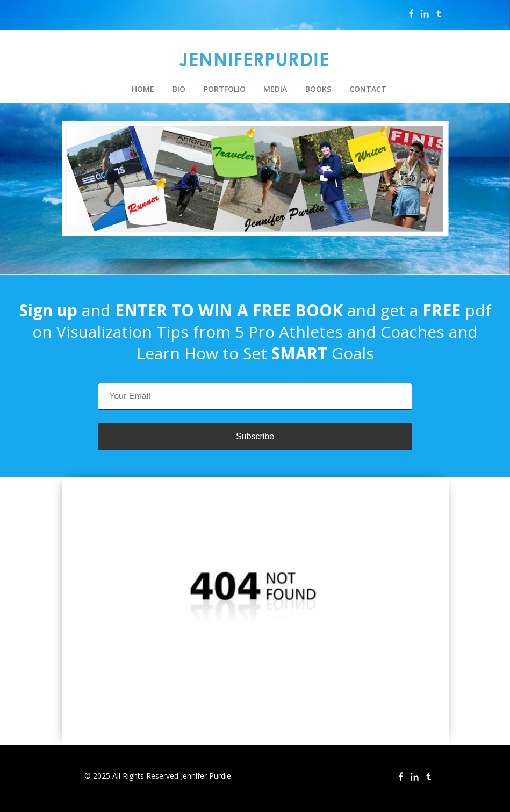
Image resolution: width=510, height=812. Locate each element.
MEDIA (275, 89)
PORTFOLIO (225, 89)
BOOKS (318, 89)
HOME (143, 89)
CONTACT (368, 89)
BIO (179, 89)
